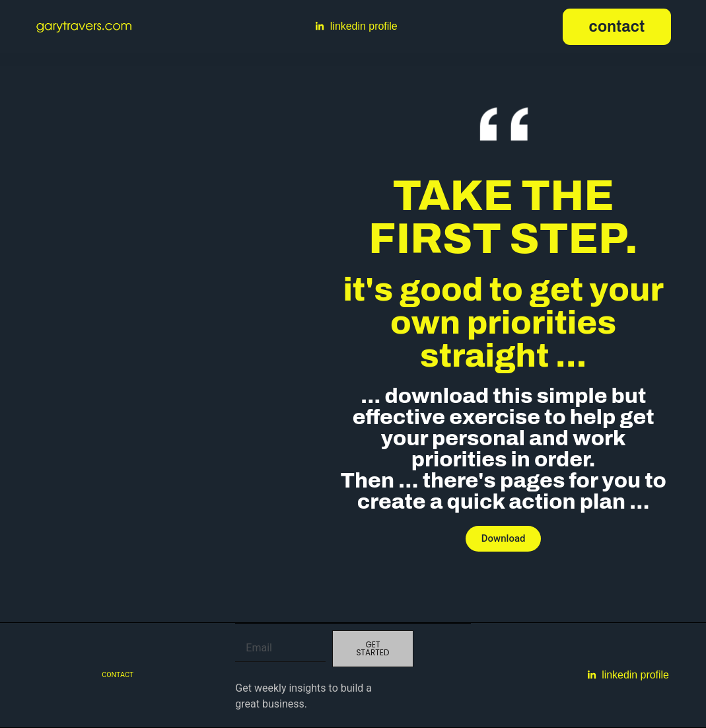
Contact (118, 675)
